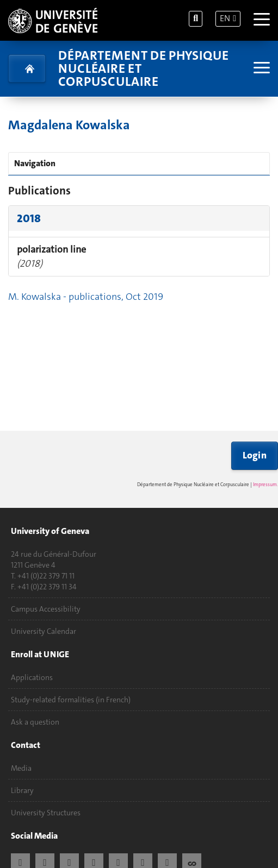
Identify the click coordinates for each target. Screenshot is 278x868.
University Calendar (44, 631)
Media (21, 768)
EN (225, 18)
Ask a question (35, 722)
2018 (29, 218)
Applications (32, 677)
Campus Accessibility (46, 609)
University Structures (46, 813)
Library (22, 790)
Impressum (265, 485)
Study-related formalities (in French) (71, 700)
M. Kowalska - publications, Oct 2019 (86, 297)
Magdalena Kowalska (69, 125)
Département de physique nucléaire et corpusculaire (143, 68)
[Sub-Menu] (260, 69)
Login (255, 455)
